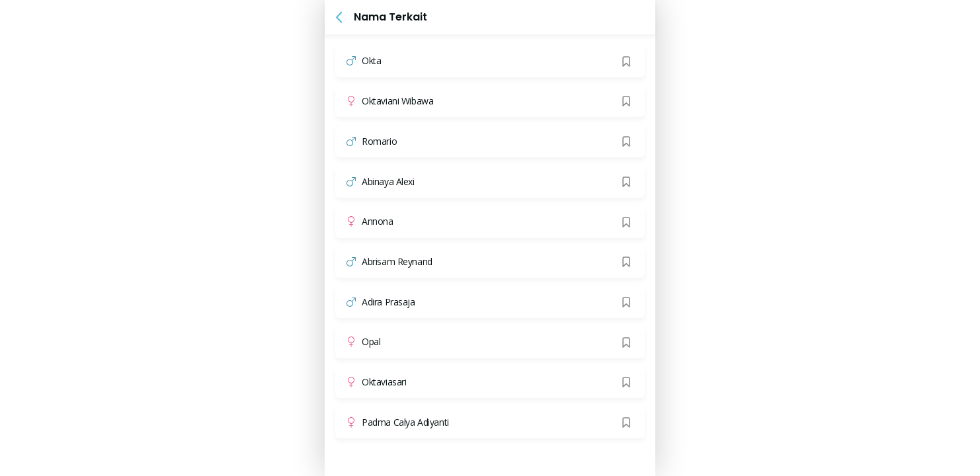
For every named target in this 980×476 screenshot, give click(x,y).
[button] (339, 17)
